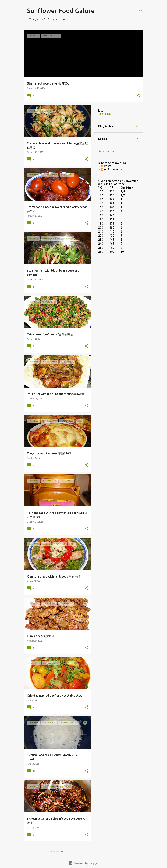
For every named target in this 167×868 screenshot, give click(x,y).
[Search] (141, 11)
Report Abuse (106, 151)
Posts (106, 166)
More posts (58, 851)
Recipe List (105, 114)
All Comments (112, 169)
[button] (138, 96)
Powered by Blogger (84, 863)
